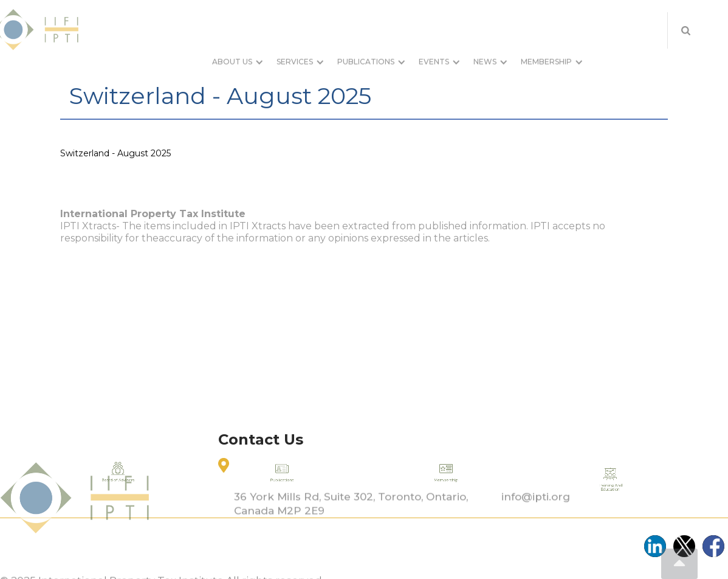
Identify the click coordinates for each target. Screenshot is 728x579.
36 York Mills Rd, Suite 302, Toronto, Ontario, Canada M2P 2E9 (351, 521)
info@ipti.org (536, 514)
